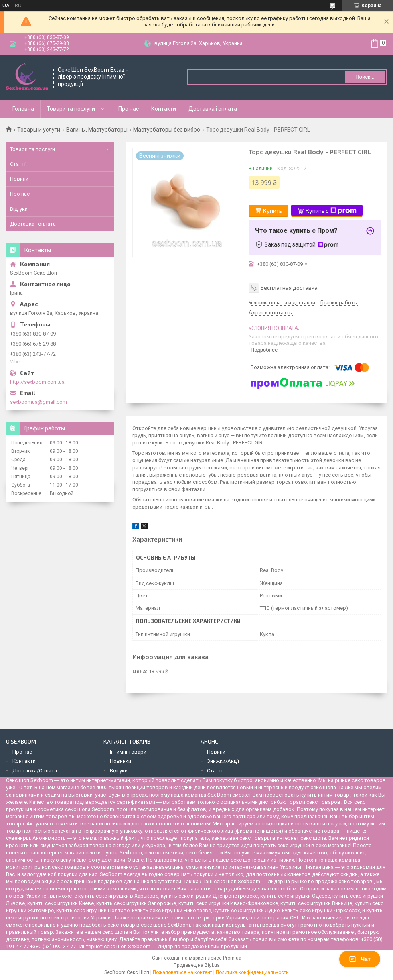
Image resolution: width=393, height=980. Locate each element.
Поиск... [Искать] (365, 77)
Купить (272, 211)
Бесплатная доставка (289, 288)
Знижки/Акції (223, 761)
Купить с (331, 211)
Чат (360, 959)
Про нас (129, 109)
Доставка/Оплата (35, 771)
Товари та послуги (71, 109)
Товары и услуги (39, 130)
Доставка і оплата (213, 109)
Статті (18, 164)
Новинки (121, 761)
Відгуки (19, 209)
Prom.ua (232, 958)
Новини (19, 179)
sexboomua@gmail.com (38, 402)
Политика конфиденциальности (252, 972)
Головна (23, 109)
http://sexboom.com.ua (37, 382)
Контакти (164, 109)
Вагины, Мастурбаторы (97, 130)
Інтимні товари (128, 752)
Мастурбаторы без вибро (167, 130)
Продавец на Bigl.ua (197, 965)
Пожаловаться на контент (182, 972)
